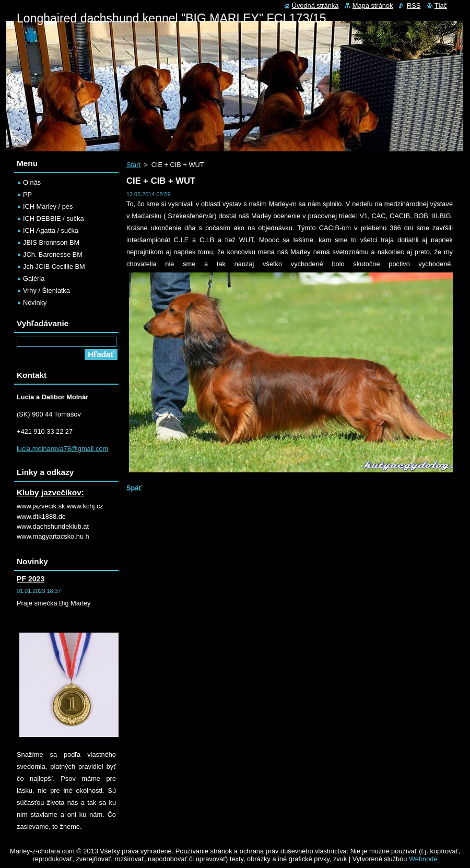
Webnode (423, 859)
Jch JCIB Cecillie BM (54, 266)
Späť (134, 488)
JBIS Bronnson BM (51, 242)
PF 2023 (31, 579)
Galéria (34, 278)
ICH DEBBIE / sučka (54, 218)
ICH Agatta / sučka (51, 230)
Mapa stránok (373, 5)
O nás (32, 182)
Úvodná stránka (315, 5)
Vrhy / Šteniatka (46, 290)
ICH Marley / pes (48, 206)
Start (133, 165)
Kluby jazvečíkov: (50, 492)
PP (27, 194)
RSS (414, 5)
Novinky (35, 302)
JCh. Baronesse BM (53, 254)
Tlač (441, 5)
